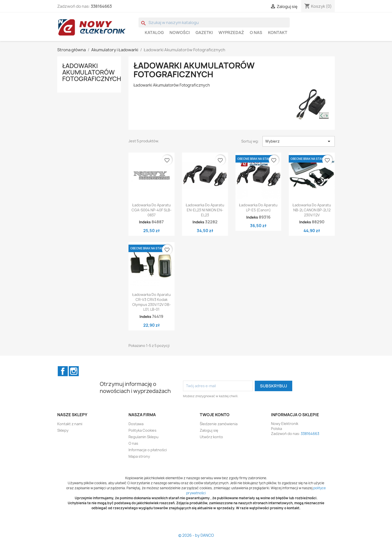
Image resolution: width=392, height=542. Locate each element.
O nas (256, 33)
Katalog (154, 33)
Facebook (63, 371)
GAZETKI (204, 33)
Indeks (145, 222)
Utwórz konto (211, 437)
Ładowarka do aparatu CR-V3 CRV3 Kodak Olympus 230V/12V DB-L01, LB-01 (151, 302)
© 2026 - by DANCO (196, 535)
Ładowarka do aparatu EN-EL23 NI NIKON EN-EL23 (205, 210)
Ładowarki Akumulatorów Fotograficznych (92, 72)
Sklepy (63, 430)
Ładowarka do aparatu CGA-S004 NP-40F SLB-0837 (151, 210)
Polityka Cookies (142, 430)
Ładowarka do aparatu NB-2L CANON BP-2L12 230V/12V (312, 210)
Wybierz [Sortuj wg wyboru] (299, 141)
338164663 (101, 6)
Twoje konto (215, 415)
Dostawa (136, 424)
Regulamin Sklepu (143, 437)
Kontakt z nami (70, 424)
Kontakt (278, 33)
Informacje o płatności (148, 450)
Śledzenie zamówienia (219, 424)
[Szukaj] (214, 23)
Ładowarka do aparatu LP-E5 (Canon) (258, 207)
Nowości (180, 33)
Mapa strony (139, 456)
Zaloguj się (209, 430)
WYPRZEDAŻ (231, 33)
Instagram (74, 371)
